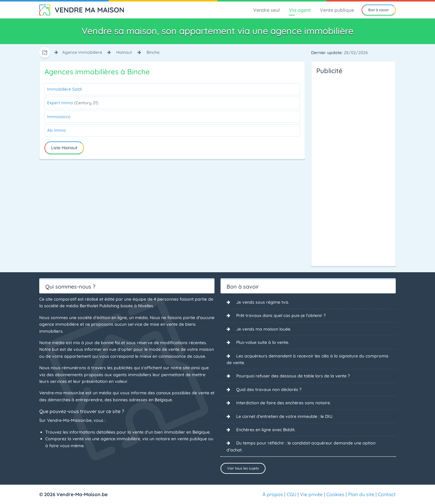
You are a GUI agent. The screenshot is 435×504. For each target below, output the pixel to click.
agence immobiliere (82, 52)
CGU (292, 494)
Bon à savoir (379, 10)
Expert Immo (73, 103)
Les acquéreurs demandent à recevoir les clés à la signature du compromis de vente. (308, 359)
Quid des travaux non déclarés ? (269, 389)
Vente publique (337, 10)
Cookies (335, 494)
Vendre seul (266, 10)
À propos (273, 494)
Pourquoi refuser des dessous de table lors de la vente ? (293, 376)
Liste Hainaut (64, 148)
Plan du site (361, 494)
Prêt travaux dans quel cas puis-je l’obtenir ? (281, 315)
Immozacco (59, 117)
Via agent (300, 10)
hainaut (124, 52)
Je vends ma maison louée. (264, 329)
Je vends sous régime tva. (263, 302)
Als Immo (56, 130)
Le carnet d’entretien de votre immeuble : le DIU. (285, 416)
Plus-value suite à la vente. (263, 342)
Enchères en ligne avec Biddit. (266, 430)
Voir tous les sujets (243, 468)
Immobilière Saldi (64, 89)
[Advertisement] (340, 169)
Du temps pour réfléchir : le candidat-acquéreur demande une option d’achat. (301, 446)
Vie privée (311, 494)
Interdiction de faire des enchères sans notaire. (284, 403)
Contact (387, 494)
